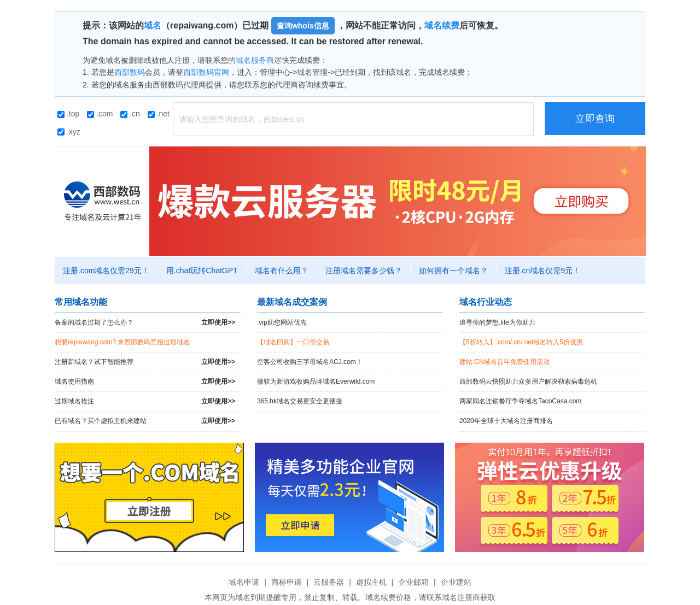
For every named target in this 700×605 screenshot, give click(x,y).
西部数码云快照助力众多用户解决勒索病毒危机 (528, 381)
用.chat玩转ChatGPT (202, 271)
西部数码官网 (206, 72)
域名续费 (442, 25)
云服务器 (329, 582)
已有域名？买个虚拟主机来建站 (145, 421)
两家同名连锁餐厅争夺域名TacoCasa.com (520, 401)
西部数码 (130, 72)
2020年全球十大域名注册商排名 (506, 421)
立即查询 (595, 119)
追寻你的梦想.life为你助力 (497, 322)
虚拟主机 (371, 582)
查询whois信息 (303, 26)
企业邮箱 (413, 582)
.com (100, 114)
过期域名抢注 (145, 401)
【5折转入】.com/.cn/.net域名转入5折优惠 (521, 342)
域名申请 (244, 582)
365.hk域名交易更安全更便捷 (300, 401)
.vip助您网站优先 (282, 322)
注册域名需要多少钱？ (364, 271)
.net (159, 114)
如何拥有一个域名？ (453, 271)
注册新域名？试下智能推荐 (145, 362)
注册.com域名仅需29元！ (106, 271)
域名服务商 (255, 60)
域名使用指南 (145, 382)
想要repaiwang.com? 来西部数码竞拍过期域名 (122, 342)
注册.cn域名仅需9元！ (542, 271)
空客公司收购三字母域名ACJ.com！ (310, 362)
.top (68, 114)
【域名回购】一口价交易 (293, 342)
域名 (153, 25)
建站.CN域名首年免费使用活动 (504, 362)
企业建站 (456, 582)
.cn (130, 114)
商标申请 (287, 582)
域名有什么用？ (282, 271)
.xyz (69, 132)
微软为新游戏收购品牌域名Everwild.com (316, 381)
